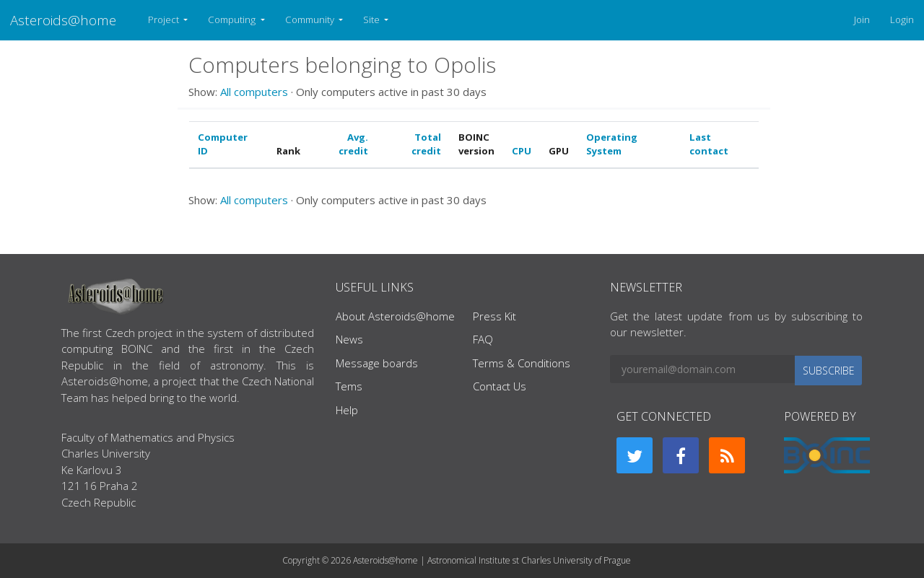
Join (862, 19)
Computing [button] (233, 19)
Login (902, 19)
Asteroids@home (63, 20)
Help (347, 410)
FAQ (483, 339)
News (349, 339)
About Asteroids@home (395, 316)
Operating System (612, 144)
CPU (522, 151)
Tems (349, 386)
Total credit (426, 144)
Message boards (377, 363)
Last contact (709, 144)
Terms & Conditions (522, 363)
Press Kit (494, 316)
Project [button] (165, 19)
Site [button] (372, 19)
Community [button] (311, 19)
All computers (254, 92)
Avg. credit (353, 144)
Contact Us (500, 386)
